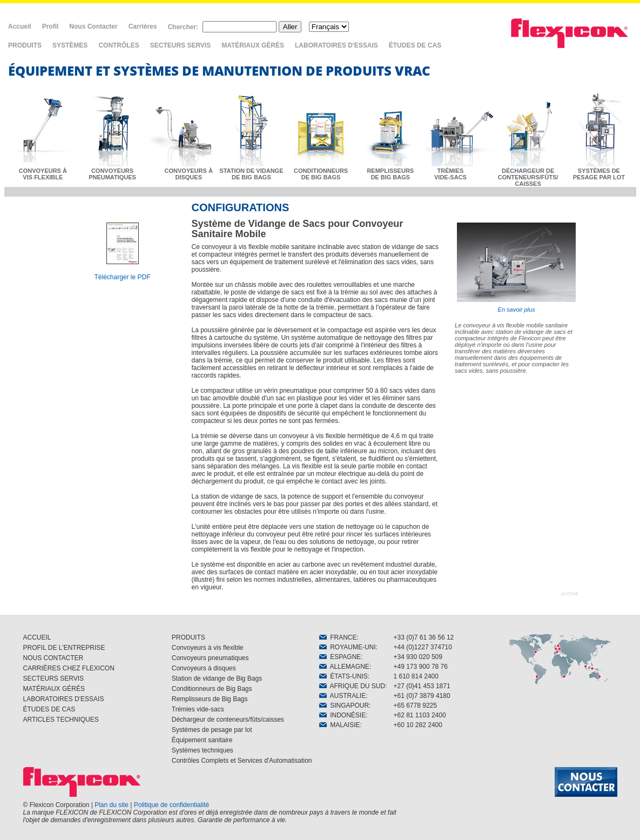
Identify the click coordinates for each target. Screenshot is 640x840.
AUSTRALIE (343, 696)
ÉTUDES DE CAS (415, 45)
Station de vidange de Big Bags (217, 678)
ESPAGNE (340, 657)
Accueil (20, 26)
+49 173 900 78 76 (421, 667)
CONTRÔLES (119, 45)
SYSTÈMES (70, 45)
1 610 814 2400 (416, 676)
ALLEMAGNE (344, 667)
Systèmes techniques (203, 750)
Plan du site (112, 805)
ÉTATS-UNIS (343, 676)
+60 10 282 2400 (418, 725)
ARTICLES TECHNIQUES (61, 720)
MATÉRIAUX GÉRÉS (253, 45)
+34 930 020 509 (418, 657)
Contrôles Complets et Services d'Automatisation (242, 761)
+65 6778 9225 (415, 705)
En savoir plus (516, 268)
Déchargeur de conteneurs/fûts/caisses (228, 720)
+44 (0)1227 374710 (423, 647)
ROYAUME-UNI (348, 647)
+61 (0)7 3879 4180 (422, 696)
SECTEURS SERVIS (180, 45)
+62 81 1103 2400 (420, 715)
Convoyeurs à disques (204, 668)
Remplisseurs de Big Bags (210, 699)
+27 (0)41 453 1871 (422, 686)
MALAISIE (340, 725)
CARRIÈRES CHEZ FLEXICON (69, 668)
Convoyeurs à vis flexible (208, 648)
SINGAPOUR (344, 705)
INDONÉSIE (343, 715)
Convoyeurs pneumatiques (210, 658)
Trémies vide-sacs (198, 709)
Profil (50, 26)
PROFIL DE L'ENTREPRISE (64, 648)
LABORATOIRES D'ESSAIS (336, 45)
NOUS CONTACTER (53, 658)
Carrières (143, 26)
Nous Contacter (93, 26)
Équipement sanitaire (202, 740)
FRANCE (338, 637)
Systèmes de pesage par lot (212, 730)
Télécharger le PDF (122, 277)
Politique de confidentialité (171, 805)
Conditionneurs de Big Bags (212, 689)
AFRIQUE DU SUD (352, 686)
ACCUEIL (37, 637)
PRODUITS (25, 45)
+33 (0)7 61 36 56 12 (424, 637)
